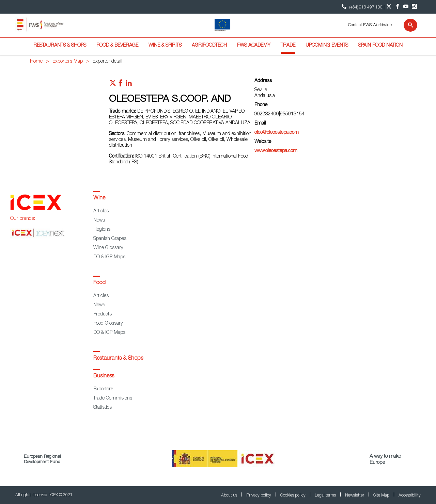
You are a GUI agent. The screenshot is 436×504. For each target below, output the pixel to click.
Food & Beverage (117, 46)
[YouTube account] (406, 7)
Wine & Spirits (165, 46)
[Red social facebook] (121, 85)
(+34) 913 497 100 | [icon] (362, 7)
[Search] (406, 25)
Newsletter (355, 495)
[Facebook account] (397, 7)
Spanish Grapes (110, 239)
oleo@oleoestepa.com (277, 133)
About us (230, 495)
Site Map (382, 495)
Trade (288, 46)
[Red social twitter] (113, 85)
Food (99, 283)
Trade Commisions (113, 399)
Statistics (103, 408)
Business (104, 376)
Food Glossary (108, 324)
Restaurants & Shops (60, 46)
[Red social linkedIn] (129, 85)
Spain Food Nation (380, 46)
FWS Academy (254, 46)
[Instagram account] (414, 7)
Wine (99, 198)
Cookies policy (293, 495)
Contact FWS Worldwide (370, 25)
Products (103, 314)
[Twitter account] (389, 7)
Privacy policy (259, 495)
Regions (102, 230)
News (99, 221)
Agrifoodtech (209, 46)
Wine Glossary (108, 248)
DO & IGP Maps (109, 257)
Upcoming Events (327, 46)
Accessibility (410, 495)
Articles (101, 211)
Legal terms (326, 495)
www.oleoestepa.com (276, 151)
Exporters (103, 389)
